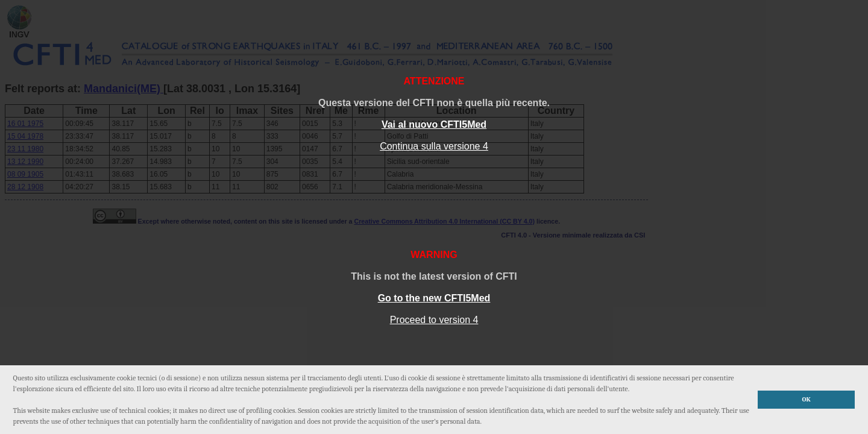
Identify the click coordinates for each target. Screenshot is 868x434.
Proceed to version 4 (434, 320)
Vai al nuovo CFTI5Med (434, 124)
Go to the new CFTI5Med (434, 298)
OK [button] (807, 399)
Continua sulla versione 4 (434, 146)
